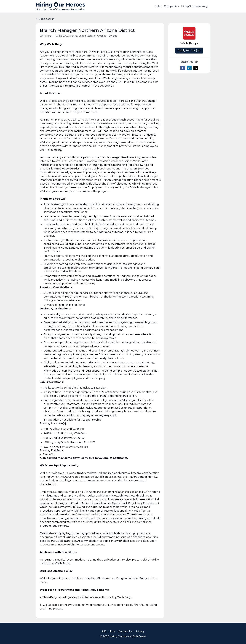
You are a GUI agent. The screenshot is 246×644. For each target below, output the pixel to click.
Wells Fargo (46, 36)
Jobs (158, 6)
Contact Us (125, 631)
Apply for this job (189, 50)
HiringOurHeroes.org (194, 6)
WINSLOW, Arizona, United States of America (81, 36)
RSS (104, 631)
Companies (171, 6)
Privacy (140, 631)
